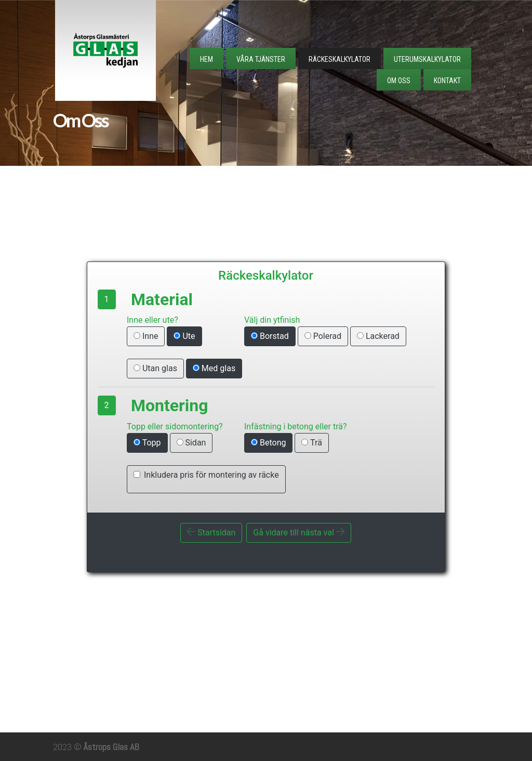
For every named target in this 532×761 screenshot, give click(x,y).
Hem (207, 59)
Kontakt (447, 81)
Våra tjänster (261, 59)
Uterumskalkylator (427, 59)
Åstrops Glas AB (111, 747)
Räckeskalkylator (340, 59)
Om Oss (399, 81)
